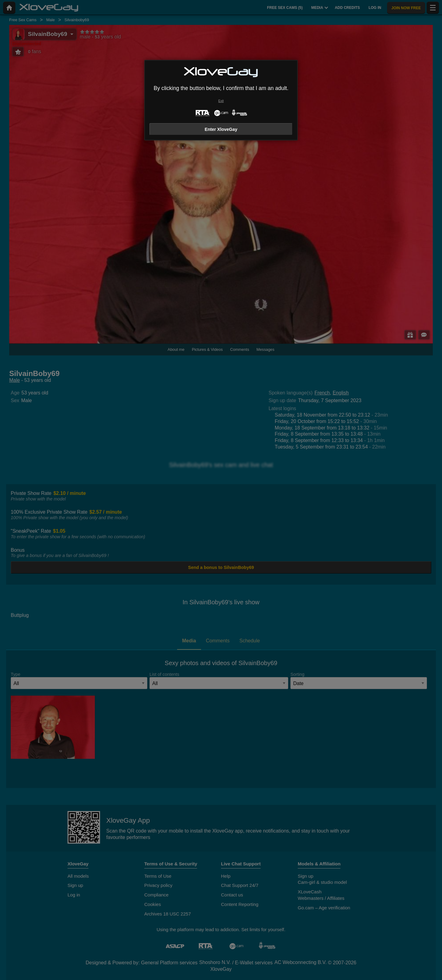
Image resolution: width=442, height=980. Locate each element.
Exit (221, 101)
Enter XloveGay (221, 129)
